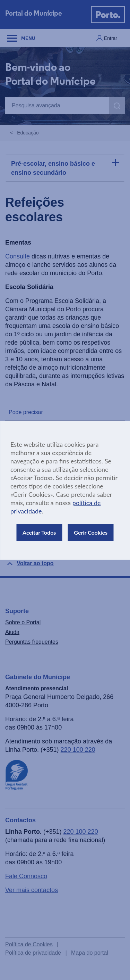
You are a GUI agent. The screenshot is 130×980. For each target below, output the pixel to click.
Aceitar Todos (39, 532)
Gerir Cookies (91, 532)
